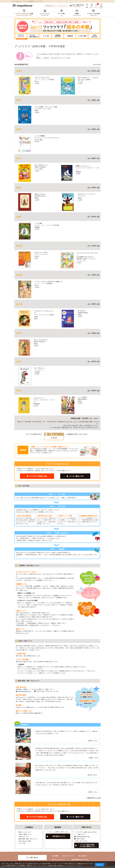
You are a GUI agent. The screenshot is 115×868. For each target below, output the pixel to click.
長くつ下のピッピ (40, 368)
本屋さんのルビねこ (41, 194)
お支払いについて (23, 836)
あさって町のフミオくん (42, 165)
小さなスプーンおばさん (42, 252)
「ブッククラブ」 (78, 6)
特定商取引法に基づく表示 (80, 859)
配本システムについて (24, 832)
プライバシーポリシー (59, 859)
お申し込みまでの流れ (24, 841)
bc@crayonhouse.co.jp (25, 691)
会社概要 (56, 856)
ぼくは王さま (82, 311)
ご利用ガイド (84, 856)
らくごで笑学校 (82, 397)
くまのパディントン (39, 398)
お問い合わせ (34, 857)
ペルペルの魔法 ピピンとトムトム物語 (47, 107)
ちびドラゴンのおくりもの (43, 78)
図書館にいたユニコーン (83, 166)
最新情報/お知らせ (50, 6)
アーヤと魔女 (39, 223)
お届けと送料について (24, 834)
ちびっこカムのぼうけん (41, 340)
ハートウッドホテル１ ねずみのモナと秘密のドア (50, 282)
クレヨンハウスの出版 (93, 14)
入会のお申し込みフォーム (24, 510)
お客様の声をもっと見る (94, 798)
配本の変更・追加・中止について (27, 839)
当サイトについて (69, 856)
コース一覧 (19, 498)
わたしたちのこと (63, 6)
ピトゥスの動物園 (40, 136)
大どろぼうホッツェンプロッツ (87, 194)
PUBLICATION (93, 15)
